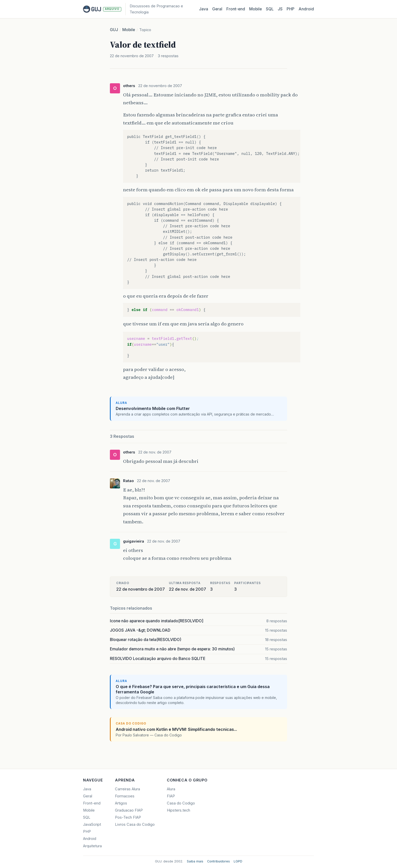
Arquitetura (92, 846)
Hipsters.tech (178, 810)
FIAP (171, 796)
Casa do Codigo (181, 803)
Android (306, 9)
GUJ (114, 30)
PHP (291, 9)
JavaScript (92, 824)
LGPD (238, 861)
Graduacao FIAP (129, 810)
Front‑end (236, 9)
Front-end (92, 803)
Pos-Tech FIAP (128, 817)
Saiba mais (195, 861)
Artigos (121, 803)
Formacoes (125, 796)
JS (280, 9)
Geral (217, 9)
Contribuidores (219, 861)
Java (204, 9)
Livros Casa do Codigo (135, 824)
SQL (270, 9)
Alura (171, 789)
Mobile (255, 9)
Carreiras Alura (127, 789)
